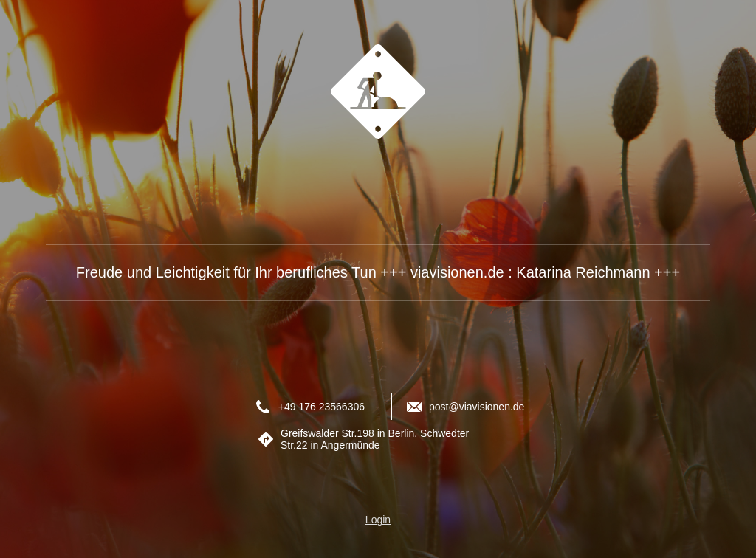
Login (378, 520)
